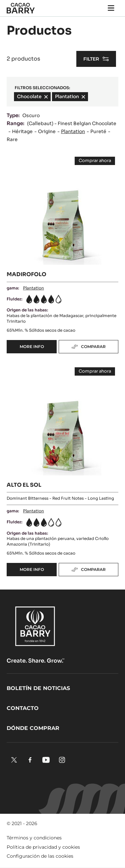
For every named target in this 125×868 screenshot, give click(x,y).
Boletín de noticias (38, 688)
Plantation (73, 131)
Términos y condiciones (34, 838)
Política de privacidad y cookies (43, 847)
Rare (12, 139)
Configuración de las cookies (40, 856)
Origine (47, 131)
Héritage (22, 131)
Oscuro (31, 115)
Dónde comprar (33, 728)
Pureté (98, 131)
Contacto (23, 708)
